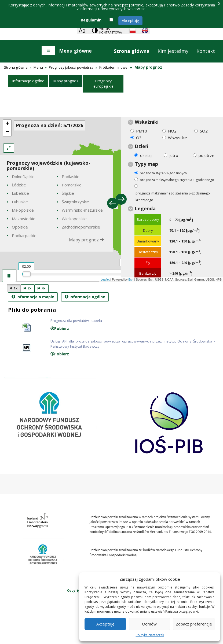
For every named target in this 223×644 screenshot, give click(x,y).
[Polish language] (133, 31)
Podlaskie (71, 176)
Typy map (146, 164)
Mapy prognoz (66, 81)
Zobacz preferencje (194, 624)
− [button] (7, 132)
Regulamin (91, 20)
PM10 (142, 131)
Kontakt (206, 51)
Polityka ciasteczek (150, 635)
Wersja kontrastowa (111, 30)
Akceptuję (130, 21)
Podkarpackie (24, 235)
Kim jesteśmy (173, 51)
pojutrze (206, 155)
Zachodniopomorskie (81, 227)
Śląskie (68, 193)
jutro (174, 155)
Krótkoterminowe (113, 67)
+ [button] (7, 124)
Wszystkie (178, 138)
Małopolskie (23, 210)
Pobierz (60, 328)
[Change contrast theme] (107, 30)
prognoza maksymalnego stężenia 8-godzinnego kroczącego (173, 197)
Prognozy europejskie (103, 84)
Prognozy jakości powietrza (71, 67)
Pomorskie (72, 185)
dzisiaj (146, 155)
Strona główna (132, 51)
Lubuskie (20, 202)
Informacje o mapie (33, 297)
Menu (38, 67)
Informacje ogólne (28, 81)
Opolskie (20, 227)
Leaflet (105, 279)
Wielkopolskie (74, 219)
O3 (139, 138)
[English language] (145, 31)
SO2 (204, 131)
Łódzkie (19, 185)
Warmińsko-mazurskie (82, 210)
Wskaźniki (147, 122)
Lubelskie (20, 193)
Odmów (149, 624)
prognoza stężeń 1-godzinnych (163, 173)
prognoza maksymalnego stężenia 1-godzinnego (177, 180)
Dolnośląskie (23, 176)
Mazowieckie (24, 219)
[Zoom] (82, 30)
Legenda (145, 208)
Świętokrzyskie (75, 202)
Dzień (142, 146)
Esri (131, 279)
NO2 (172, 131)
